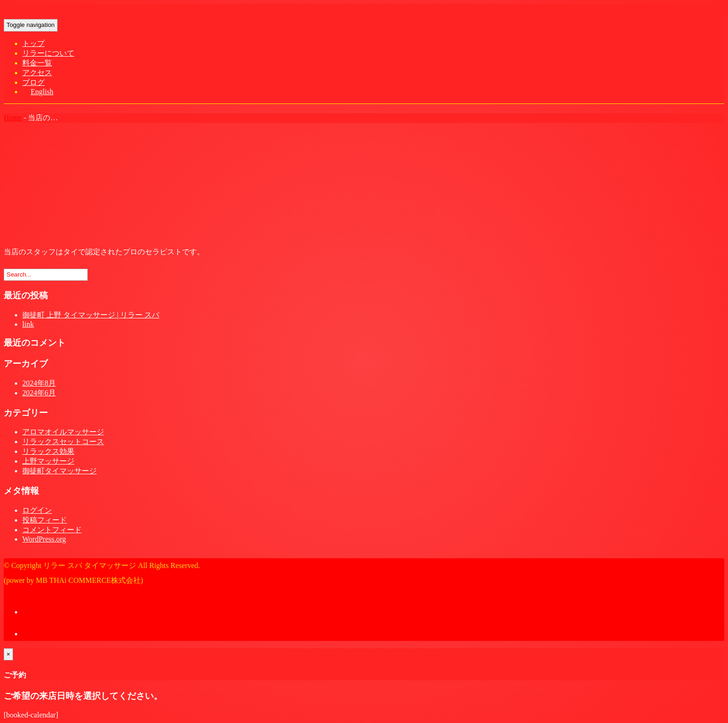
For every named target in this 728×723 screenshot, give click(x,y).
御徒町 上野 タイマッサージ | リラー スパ (91, 315)
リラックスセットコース (63, 442)
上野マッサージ (48, 461)
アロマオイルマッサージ (63, 432)
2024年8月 (39, 383)
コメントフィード (52, 530)
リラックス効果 (48, 451)
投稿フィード (45, 520)
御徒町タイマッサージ (59, 471)
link (28, 324)
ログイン (37, 510)
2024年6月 (39, 393)
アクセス (37, 73)
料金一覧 (37, 63)
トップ (33, 43)
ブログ (33, 82)
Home (13, 118)
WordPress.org (44, 539)
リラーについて (48, 53)
